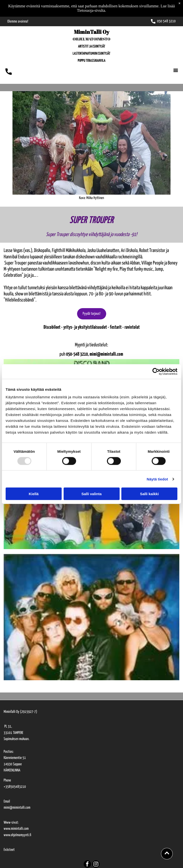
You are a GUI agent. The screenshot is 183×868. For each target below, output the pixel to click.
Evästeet (9, 850)
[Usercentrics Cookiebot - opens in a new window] (156, 371)
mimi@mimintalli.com (17, 808)
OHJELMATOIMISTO (91, 39)
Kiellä (34, 494)
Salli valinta (92, 494)
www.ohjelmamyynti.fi (17, 835)
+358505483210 (15, 787)
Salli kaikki (149, 494)
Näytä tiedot (157, 479)
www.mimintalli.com (16, 829)
